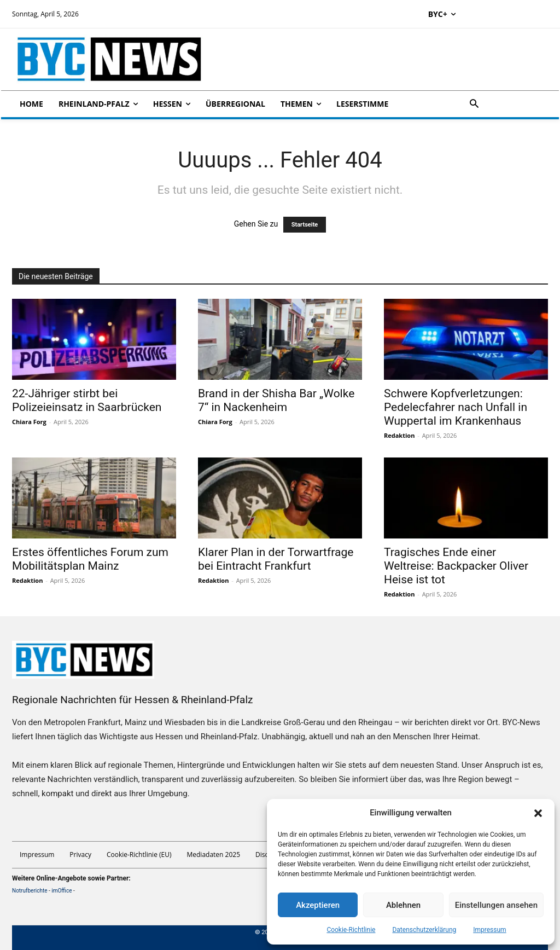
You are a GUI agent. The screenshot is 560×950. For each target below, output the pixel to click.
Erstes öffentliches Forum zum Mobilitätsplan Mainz (90, 559)
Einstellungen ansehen (496, 905)
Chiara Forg (29, 422)
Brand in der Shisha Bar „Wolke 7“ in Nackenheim (276, 400)
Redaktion (399, 435)
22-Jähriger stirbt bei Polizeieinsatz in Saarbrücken (87, 400)
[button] (538, 813)
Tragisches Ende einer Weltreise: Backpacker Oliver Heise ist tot (456, 566)
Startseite (305, 225)
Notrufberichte (30, 891)
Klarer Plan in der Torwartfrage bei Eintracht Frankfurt (276, 559)
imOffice (62, 891)
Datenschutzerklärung (424, 930)
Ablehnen (403, 905)
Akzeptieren (318, 905)
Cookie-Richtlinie (351, 930)
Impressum (489, 930)
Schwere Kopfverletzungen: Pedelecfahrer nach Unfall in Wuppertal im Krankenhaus (456, 407)
